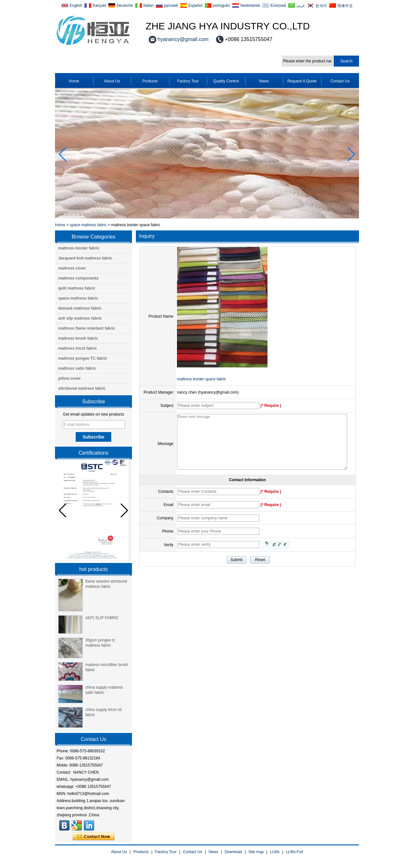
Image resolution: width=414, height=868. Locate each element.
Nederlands (250, 5)
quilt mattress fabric (77, 288)
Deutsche (125, 5)
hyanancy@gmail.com (183, 39)
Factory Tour (188, 81)
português (221, 5)
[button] (351, 154)
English (76, 5)
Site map (256, 852)
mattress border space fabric (202, 379)
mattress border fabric (79, 248)
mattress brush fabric (78, 338)
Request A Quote (302, 81)
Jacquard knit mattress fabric (85, 258)
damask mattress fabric (80, 308)
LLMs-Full (294, 852)
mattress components (78, 278)
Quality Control (226, 81)
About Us (112, 81)
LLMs (275, 852)
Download (233, 852)
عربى (301, 5)
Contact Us (340, 81)
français (99, 5)
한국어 (321, 6)
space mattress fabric (88, 225)
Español (195, 5)
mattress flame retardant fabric (87, 328)
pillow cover (69, 378)
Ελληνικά (278, 5)
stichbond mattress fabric (82, 388)
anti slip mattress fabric (80, 318)
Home (74, 81)
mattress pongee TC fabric (83, 358)
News (264, 81)
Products (150, 81)
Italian (148, 5)
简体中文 (345, 6)
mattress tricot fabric (77, 348)
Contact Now (94, 837)
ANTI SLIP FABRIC (102, 618)
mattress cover (72, 268)
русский (171, 5)
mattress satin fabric (77, 368)
